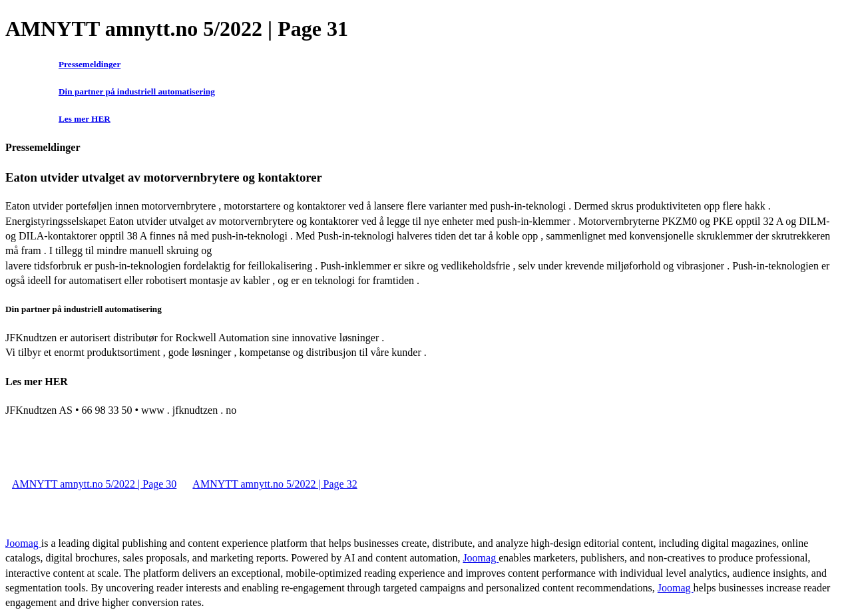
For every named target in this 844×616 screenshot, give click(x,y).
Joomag (23, 543)
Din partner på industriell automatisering (137, 91)
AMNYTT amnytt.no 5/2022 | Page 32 (275, 484)
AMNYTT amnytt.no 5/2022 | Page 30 (94, 484)
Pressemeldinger (90, 64)
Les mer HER (85, 119)
